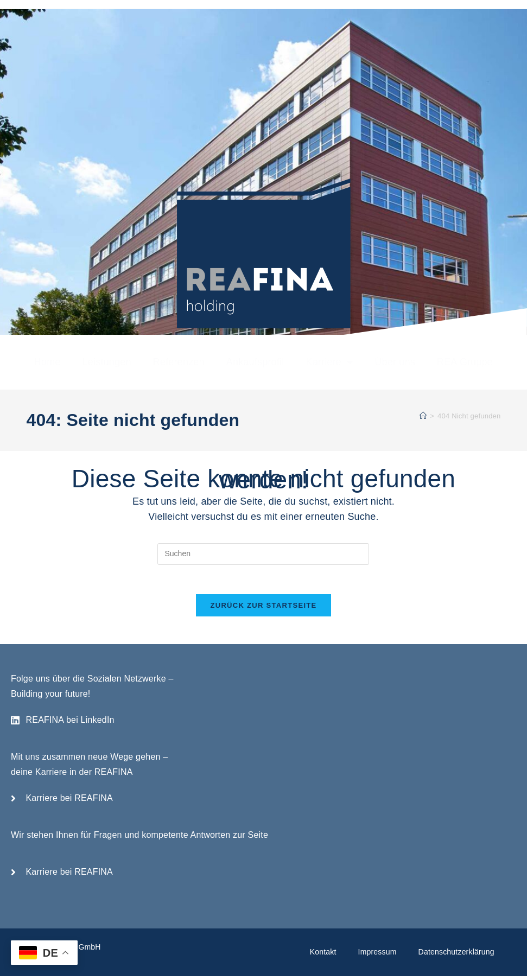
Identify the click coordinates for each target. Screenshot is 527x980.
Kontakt (323, 956)
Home (47, 362)
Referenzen (179, 362)
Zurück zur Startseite (263, 609)
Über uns (395, 362)
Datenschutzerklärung (456, 956)
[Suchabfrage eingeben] (263, 554)
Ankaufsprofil (255, 362)
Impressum (377, 956)
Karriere (329, 362)
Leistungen (107, 362)
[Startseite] (423, 416)
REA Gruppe (465, 362)
